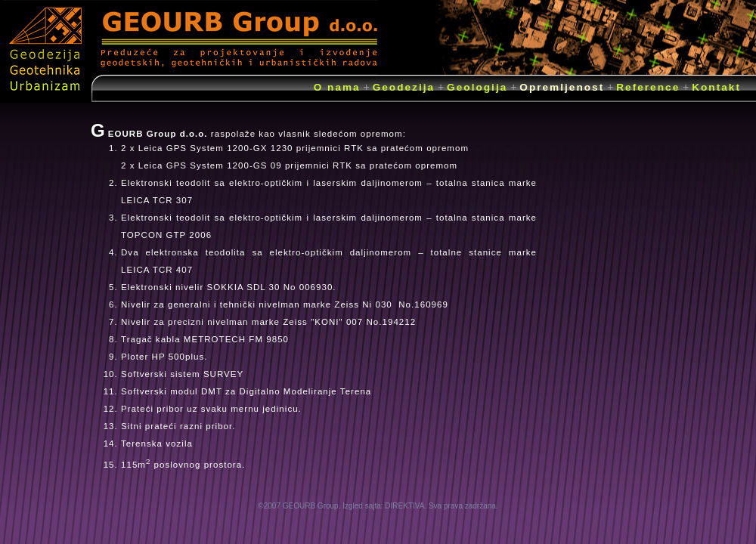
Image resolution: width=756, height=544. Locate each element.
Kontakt (716, 87)
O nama (337, 87)
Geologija (477, 87)
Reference (648, 87)
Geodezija (404, 87)
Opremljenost (562, 87)
